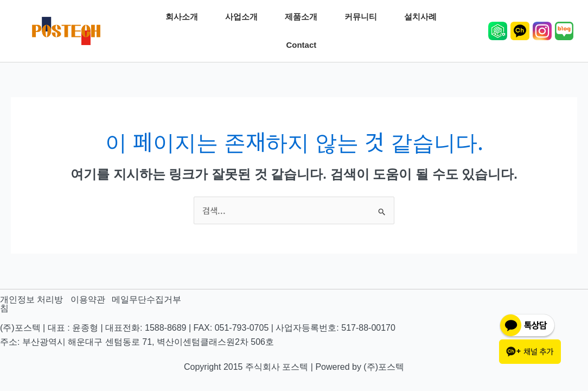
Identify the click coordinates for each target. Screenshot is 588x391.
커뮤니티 (363, 17)
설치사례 (423, 17)
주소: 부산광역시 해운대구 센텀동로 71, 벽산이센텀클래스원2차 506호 (137, 342)
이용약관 (88, 299)
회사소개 (184, 17)
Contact (304, 45)
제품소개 (304, 17)
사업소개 (244, 17)
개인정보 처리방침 (31, 304)
